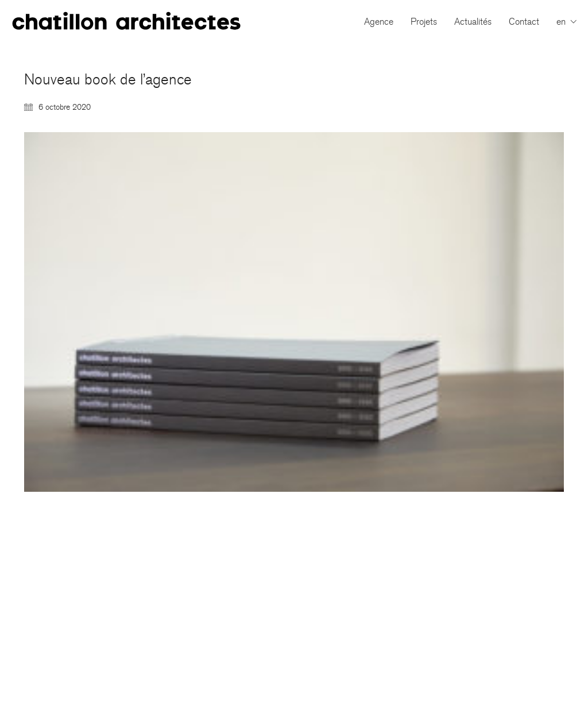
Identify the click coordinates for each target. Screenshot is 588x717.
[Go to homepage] (126, 22)
